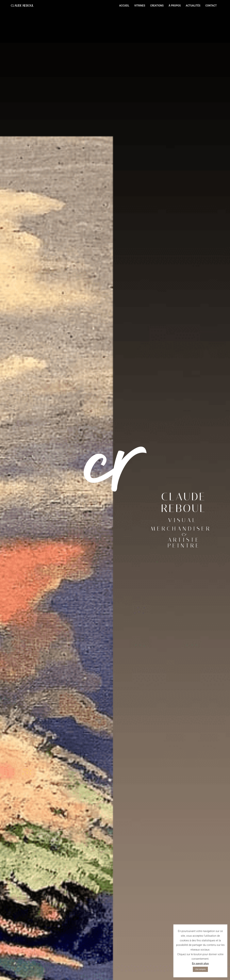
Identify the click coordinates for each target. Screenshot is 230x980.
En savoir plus (200, 963)
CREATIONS (157, 6)
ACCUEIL (124, 6)
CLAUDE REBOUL (22, 6)
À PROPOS (175, 6)
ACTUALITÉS (193, 6)
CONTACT (211, 6)
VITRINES (140, 6)
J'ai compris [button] (200, 969)
